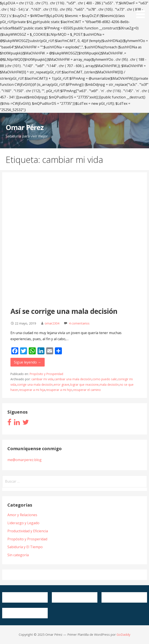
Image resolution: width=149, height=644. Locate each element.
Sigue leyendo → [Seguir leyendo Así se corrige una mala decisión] (28, 362)
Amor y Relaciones (22, 515)
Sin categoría (18, 555)
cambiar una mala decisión (73, 379)
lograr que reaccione (84, 385)
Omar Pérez (25, 127)
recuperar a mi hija (32, 390)
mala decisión (109, 385)
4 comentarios (79, 323)
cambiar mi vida (42, 379)
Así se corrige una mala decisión (64, 311)
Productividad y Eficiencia (28, 531)
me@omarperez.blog (25, 460)
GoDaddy (123, 635)
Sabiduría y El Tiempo (25, 547)
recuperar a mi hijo (59, 390)
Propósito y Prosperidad (46, 374)
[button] (142, 10)
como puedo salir (105, 379)
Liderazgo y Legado (23, 523)
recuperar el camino (87, 390)
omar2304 (52, 323)
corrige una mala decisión (35, 385)
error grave (61, 385)
